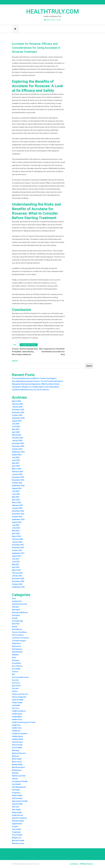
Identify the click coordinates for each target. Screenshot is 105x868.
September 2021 (18, 554)
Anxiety (15, 618)
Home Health (17, 748)
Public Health (17, 796)
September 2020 (18, 587)
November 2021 (18, 548)
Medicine (16, 756)
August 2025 (17, 421)
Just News (74, 864)
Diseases (16, 661)
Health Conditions (19, 711)
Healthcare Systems (20, 734)
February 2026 (17, 404)
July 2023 (16, 492)
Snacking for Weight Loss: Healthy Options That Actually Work (35, 387)
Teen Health (16, 830)
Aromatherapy (17, 621)
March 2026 (17, 401)
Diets (14, 658)
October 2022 (17, 517)
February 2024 (17, 472)
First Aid (15, 689)
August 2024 (17, 455)
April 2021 (16, 568)
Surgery (15, 827)
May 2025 (16, 430)
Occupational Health (20, 782)
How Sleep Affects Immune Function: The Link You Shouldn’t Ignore (38, 382)
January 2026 (17, 407)
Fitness (15, 692)
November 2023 (18, 480)
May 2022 (16, 531)
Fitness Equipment (19, 697)
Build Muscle (17, 630)
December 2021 (18, 545)
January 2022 (17, 542)
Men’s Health (17, 759)
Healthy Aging (17, 737)
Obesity (15, 779)
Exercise (15, 680)
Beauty (15, 627)
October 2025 (17, 416)
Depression (16, 647)
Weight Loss (17, 838)
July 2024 (16, 458)
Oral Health (16, 785)
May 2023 (16, 497)
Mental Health (17, 765)
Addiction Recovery (20, 604)
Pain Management (19, 787)
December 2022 (18, 511)
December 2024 (18, 444)
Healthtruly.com (53, 11)
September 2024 (18, 452)
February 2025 (17, 438)
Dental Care (16, 644)
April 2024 (16, 466)
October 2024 (17, 449)
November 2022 (18, 514)
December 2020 (18, 579)
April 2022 (16, 534)
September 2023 (18, 486)
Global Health (17, 703)
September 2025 (18, 418)
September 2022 (18, 520)
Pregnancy (16, 793)
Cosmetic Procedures (20, 638)
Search (15, 361)
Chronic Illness (18, 635)
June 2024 (16, 461)
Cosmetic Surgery (19, 641)
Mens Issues (17, 762)
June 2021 (16, 562)
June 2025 (16, 427)
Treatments (16, 832)
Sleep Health (17, 813)
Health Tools (17, 728)
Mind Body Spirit (18, 768)
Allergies (16, 607)
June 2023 (16, 494)
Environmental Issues (20, 678)
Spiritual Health (18, 821)
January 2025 (17, 441)
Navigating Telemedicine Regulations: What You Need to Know (36, 384)
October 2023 (17, 483)
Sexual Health (17, 804)
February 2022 (17, 539)
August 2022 (17, 523)
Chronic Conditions (19, 633)
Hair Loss (16, 709)
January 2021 (17, 576)
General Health (18, 700)
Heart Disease (17, 742)
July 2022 (16, 525)
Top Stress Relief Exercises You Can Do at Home (30, 390)
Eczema (15, 672)
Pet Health (16, 790)
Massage (16, 751)
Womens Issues (18, 844)
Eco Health (16, 669)
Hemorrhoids (17, 745)
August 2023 (17, 489)
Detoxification (17, 652)
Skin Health (16, 810)
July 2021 (16, 559)
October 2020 (17, 585)
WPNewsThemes (87, 864)
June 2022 (16, 528)
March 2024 (17, 469)
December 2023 (18, 478)
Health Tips (16, 725)
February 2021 (17, 573)
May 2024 (16, 463)
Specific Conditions (19, 818)
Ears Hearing (17, 666)
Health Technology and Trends (24, 723)
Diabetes (15, 655)
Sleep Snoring (17, 816)
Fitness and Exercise (20, 694)
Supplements (17, 824)
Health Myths (17, 717)
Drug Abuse (16, 663)
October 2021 (17, 551)
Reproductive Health (20, 801)
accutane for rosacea (29, 345)
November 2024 (18, 447)
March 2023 (17, 503)
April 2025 (16, 432)
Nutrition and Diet (19, 776)
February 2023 (17, 506)
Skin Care (16, 807)
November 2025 (18, 413)
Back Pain (16, 624)
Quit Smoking (17, 799)
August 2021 (17, 556)
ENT (14, 675)
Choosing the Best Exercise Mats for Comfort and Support (34, 379)
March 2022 (17, 537)
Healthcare (16, 731)
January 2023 (17, 509)
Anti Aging (16, 616)
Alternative (16, 610)
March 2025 (17, 435)
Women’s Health (18, 841)
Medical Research (19, 754)
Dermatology (17, 649)
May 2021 (16, 565)
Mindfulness (17, 770)
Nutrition (15, 773)
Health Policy (17, 720)
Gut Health (16, 706)
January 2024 (17, 475)
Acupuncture (17, 602)
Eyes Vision (16, 686)
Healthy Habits (17, 740)
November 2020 (18, 582)
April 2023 (16, 500)
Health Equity (17, 714)
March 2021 (17, 570)
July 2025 (16, 424)
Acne (14, 599)
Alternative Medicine (20, 613)
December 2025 (18, 410)
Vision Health (17, 835)
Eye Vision (16, 683)
